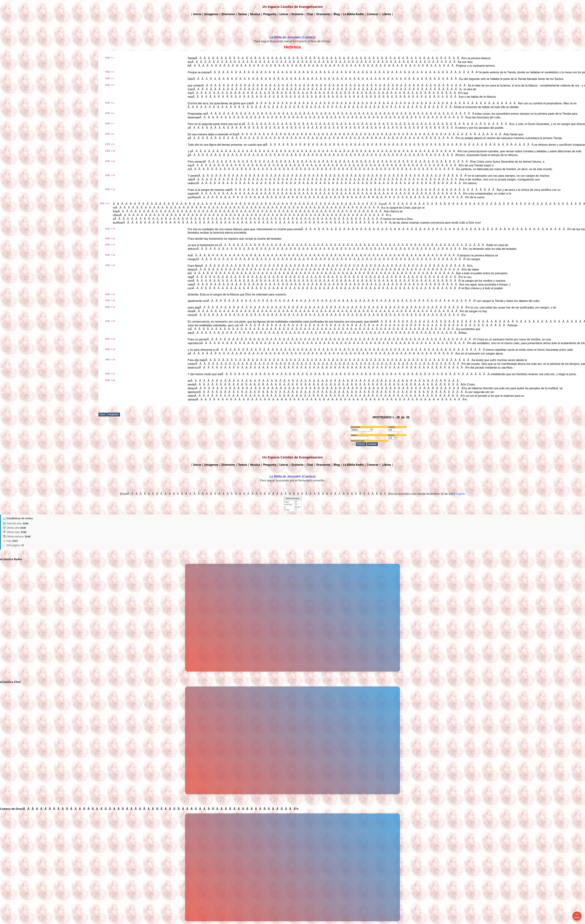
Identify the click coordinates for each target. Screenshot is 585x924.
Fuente (461, 494)
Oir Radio (577, 916)
